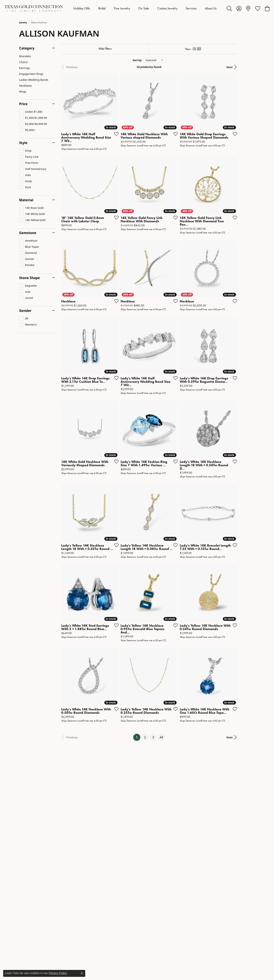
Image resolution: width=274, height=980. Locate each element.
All (170, 768)
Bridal (102, 8)
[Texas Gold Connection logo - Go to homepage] (34, 8)
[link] (248, 8)
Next (247, 67)
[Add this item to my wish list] (121, 140)
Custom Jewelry (167, 8)
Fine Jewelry (122, 8)
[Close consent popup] (82, 973)
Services (191, 8)
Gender (25, 311)
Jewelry (23, 23)
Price (23, 104)
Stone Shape (29, 278)
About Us (211, 8)
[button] (229, 8)
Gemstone (28, 233)
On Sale (144, 8)
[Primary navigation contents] (145, 8)
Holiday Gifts (82, 8)
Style (23, 143)
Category (27, 48)
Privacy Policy (58, 973)
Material (26, 200)
